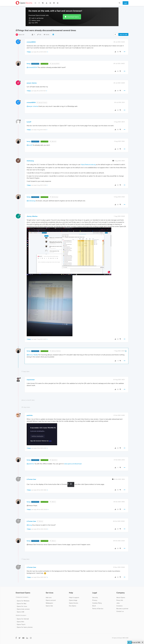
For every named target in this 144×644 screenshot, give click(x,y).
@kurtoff (53, 141)
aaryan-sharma (32, 83)
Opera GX (21, 35)
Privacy (95, 600)
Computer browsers (22, 597)
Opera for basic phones (25, 627)
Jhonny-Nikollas (32, 216)
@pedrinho (54, 460)
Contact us (120, 611)
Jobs (118, 603)
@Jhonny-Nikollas (55, 351)
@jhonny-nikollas (32, 355)
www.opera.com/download (73, 464)
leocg (29, 64)
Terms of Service (98, 609)
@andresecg (31, 201)
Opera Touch (21, 624)
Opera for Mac (22, 604)
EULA (94, 606)
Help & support (74, 597)
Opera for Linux (22, 606)
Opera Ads (49, 606)
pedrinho (30, 415)
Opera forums (74, 603)
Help (71, 593)
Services (50, 593)
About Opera (121, 597)
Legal (95, 593)
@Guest (53, 502)
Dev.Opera (73, 606)
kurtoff (29, 122)
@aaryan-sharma (42, 103)
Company (121, 593)
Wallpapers (49, 603)
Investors (119, 606)
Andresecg (30, 161)
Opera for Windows (23, 601)
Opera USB (21, 612)
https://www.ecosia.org (88, 164)
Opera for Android (23, 619)
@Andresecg (54, 197)
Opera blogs (73, 600)
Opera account (51, 600)
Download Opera (73, 17)
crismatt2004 (31, 42)
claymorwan (31, 380)
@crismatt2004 (55, 64)
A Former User (31, 479)
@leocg (40, 521)
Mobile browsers (21, 615)
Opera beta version (23, 609)
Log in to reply (123, 34)
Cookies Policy (97, 603)
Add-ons (49, 597)
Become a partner (122, 609)
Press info (120, 600)
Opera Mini (20, 622)
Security (95, 597)
